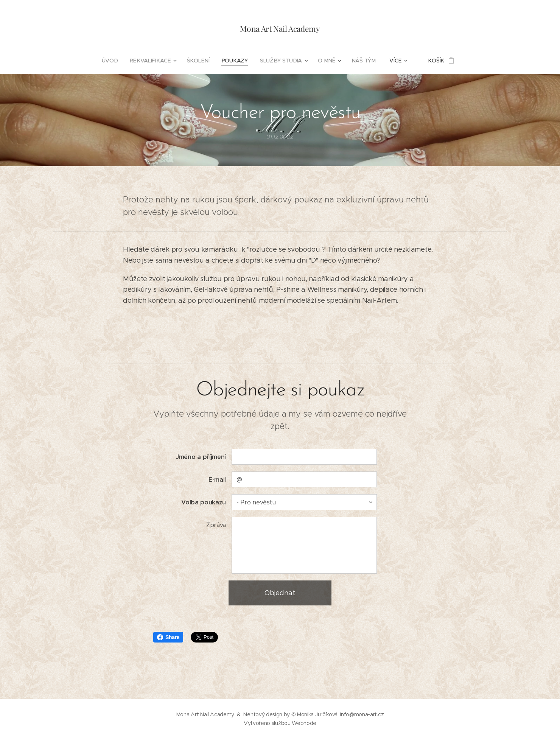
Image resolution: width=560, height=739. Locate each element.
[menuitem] (113, 61)
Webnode (304, 723)
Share (168, 637)
